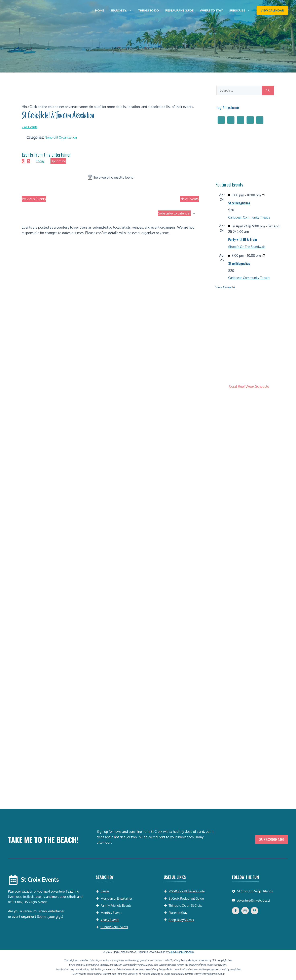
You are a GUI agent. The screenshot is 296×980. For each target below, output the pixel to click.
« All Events (30, 127)
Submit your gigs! (50, 916)
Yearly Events (110, 920)
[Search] (268, 90)
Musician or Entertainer (116, 898)
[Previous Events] (23, 161)
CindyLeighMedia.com (181, 952)
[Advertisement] (249, 771)
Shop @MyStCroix (181, 920)
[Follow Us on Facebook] (236, 911)
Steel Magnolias (239, 203)
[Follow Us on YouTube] (254, 911)
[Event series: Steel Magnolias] (263, 195)
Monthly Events (111, 913)
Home (100, 10)
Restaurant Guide (179, 10)
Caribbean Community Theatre (249, 217)
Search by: (123, 10)
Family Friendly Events (116, 905)
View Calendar (272, 10)
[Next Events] (29, 161)
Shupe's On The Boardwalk (247, 247)
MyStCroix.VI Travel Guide (187, 891)
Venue (105, 891)
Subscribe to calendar (174, 213)
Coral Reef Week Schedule (249, 386)
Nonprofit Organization (61, 137)
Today (40, 161)
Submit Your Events (114, 927)
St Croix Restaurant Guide (186, 898)
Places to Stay (178, 913)
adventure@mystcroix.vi (253, 900)
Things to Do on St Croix (185, 905)
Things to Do (149, 10)
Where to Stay (211, 10)
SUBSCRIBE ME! (272, 840)
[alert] (111, 177)
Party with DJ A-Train (243, 239)
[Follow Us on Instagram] (245, 911)
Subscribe (241, 10)
